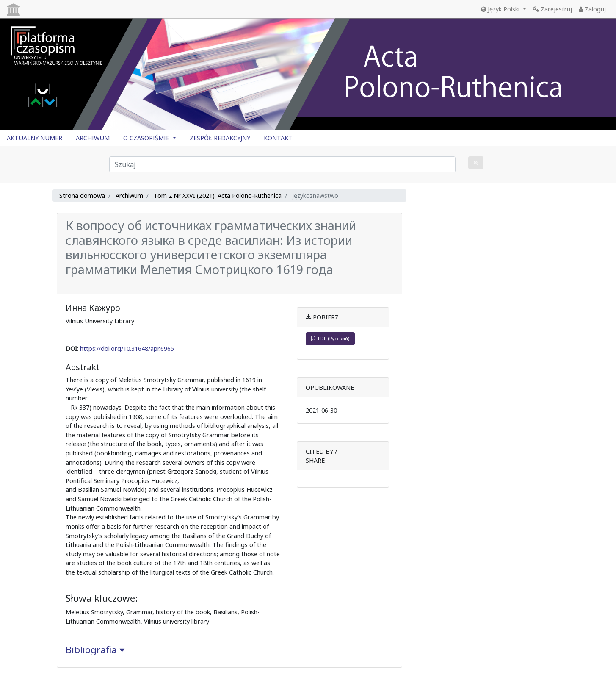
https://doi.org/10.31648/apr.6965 (127, 348)
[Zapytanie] (283, 164)
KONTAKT (278, 138)
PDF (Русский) (330, 338)
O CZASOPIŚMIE (147, 138)
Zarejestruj (552, 9)
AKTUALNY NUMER (35, 138)
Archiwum (129, 196)
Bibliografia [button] (95, 650)
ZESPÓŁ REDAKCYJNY (220, 138)
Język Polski (501, 9)
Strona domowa (82, 196)
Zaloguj (592, 9)
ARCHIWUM (93, 138)
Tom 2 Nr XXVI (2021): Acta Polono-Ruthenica (218, 196)
